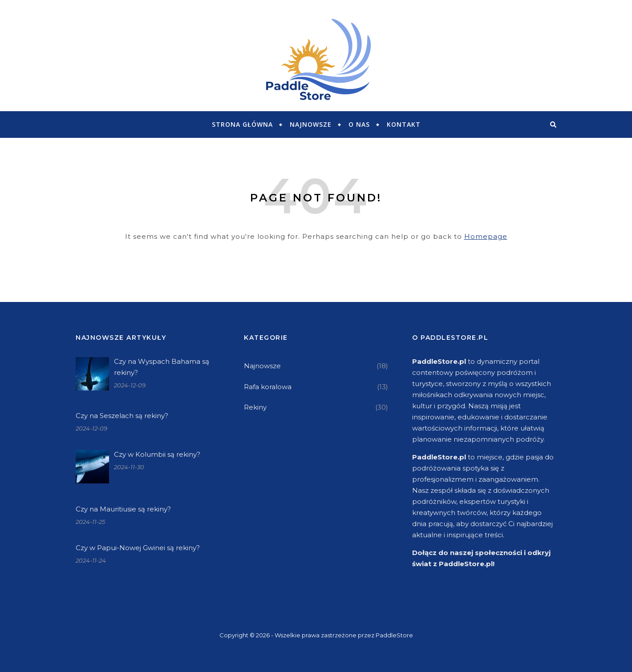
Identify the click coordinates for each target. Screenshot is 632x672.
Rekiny (255, 407)
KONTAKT (404, 124)
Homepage (486, 236)
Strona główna (242, 124)
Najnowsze (311, 124)
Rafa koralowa (268, 387)
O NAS (359, 124)
